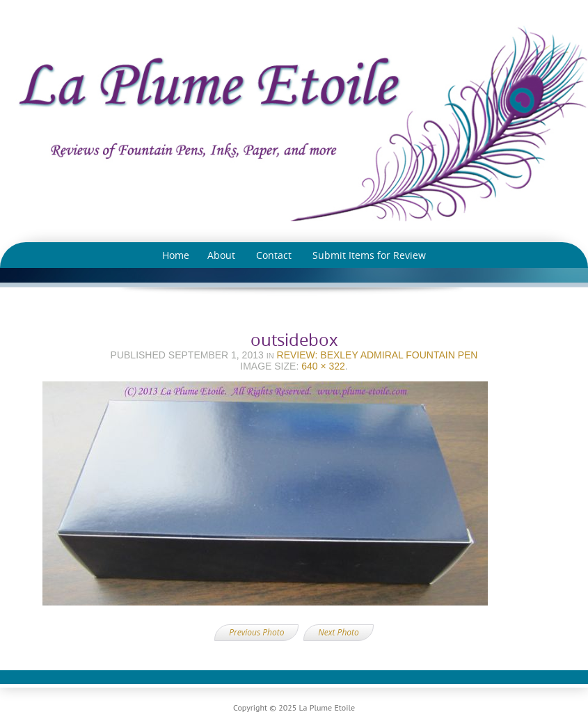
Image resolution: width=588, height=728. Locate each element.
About (221, 255)
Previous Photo (256, 632)
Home (176, 255)
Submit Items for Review (369, 255)
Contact (274, 255)
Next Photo (338, 632)
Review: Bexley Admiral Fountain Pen (378, 355)
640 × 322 (323, 366)
